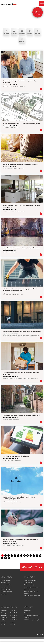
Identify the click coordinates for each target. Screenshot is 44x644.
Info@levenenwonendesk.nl (32, 615)
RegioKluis (4, 594)
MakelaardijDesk (6, 580)
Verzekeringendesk (6, 585)
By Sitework (40, 634)
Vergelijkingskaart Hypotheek (32, 596)
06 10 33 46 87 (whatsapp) (31, 620)
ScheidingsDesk (6, 589)
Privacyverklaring (29, 585)
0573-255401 (28, 618)
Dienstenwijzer (28, 583)
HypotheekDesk (5, 583)
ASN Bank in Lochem (7, 587)
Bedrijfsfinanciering (6, 592)
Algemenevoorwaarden (31, 580)
